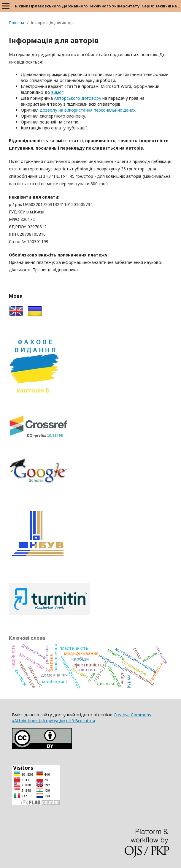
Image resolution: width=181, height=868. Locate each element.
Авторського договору (78, 98)
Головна (16, 23)
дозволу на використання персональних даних (88, 110)
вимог (57, 92)
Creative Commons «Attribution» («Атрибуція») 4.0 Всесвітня (81, 718)
